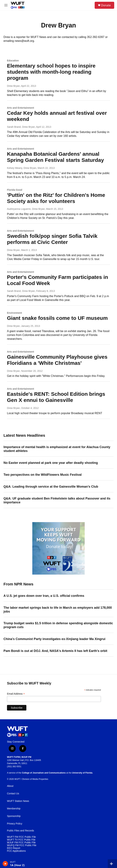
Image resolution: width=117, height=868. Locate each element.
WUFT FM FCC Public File (21, 837)
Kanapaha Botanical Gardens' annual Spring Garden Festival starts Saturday (55, 157)
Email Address (16, 694)
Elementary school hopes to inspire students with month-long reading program (51, 72)
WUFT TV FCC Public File (21, 840)
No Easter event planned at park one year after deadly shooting (51, 463)
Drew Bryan (13, 86)
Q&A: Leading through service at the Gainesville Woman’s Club (51, 487)
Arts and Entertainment (21, 108)
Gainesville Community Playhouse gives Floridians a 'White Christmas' (57, 360)
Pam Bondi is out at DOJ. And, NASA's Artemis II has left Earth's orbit (55, 651)
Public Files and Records (21, 831)
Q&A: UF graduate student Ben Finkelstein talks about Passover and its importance (57, 500)
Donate (106, 5)
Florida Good (15, 190)
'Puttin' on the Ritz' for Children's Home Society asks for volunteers (56, 198)
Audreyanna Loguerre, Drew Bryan (26, 209)
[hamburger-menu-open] (6, 5)
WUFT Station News (18, 801)
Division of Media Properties (35, 779)
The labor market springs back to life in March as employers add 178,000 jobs (58, 610)
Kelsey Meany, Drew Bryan (22, 168)
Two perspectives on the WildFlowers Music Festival (43, 475)
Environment (14, 313)
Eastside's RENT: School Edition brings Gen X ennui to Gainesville (56, 397)
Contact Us (13, 794)
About (10, 786)
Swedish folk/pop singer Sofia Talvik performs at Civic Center (52, 239)
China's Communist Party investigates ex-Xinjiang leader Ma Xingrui (54, 639)
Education (13, 61)
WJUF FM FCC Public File (21, 843)
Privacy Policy (15, 824)
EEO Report (14, 848)
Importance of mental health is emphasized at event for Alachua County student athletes (57, 449)
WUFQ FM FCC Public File (22, 845)
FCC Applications (16, 851)
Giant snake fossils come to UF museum (57, 318)
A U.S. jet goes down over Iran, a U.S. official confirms (44, 596)
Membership (14, 809)
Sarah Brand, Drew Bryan (21, 127)
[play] (5, 864)
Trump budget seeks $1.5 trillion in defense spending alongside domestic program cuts (58, 625)
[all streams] (112, 864)
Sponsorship (14, 816)
